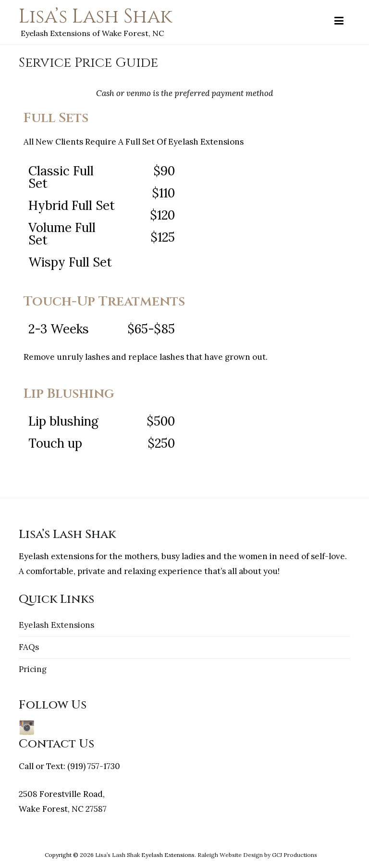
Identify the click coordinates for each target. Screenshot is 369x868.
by (267, 855)
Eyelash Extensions (56, 625)
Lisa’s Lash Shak (95, 17)
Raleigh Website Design (230, 855)
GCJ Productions (295, 855)
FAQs (29, 647)
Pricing (33, 669)
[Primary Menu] (339, 21)
